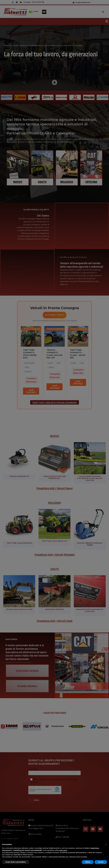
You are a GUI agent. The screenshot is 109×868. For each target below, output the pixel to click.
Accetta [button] (101, 862)
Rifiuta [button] (88, 862)
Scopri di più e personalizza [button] (16, 862)
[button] (106, 844)
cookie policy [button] (63, 850)
